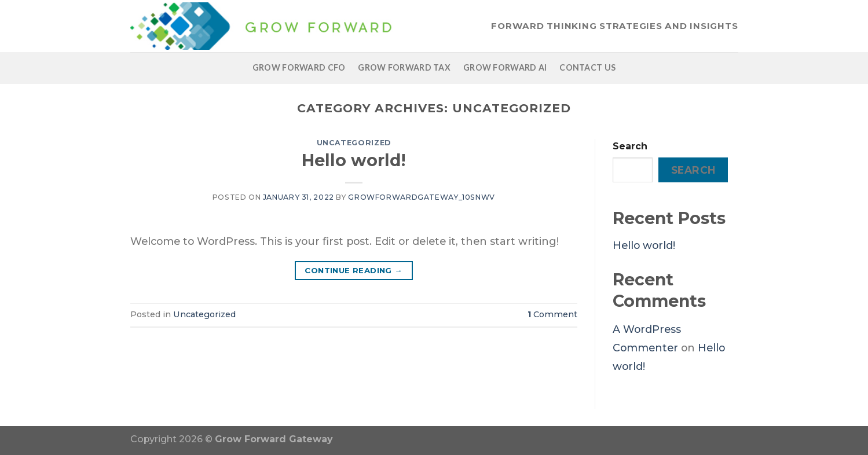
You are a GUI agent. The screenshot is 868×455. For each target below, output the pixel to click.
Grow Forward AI (505, 67)
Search (630, 146)
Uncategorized (354, 143)
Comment (552, 314)
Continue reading (354, 271)
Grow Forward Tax (404, 67)
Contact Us (587, 67)
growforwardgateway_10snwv (422, 197)
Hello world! (354, 160)
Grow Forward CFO (299, 67)
